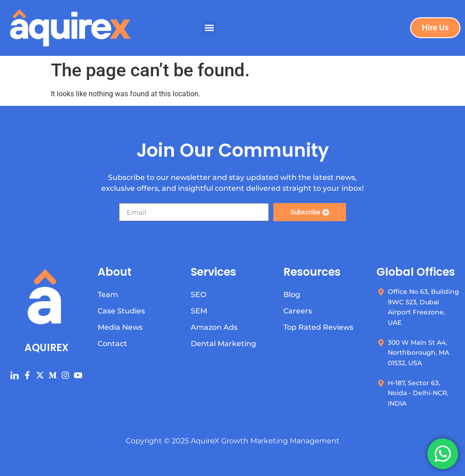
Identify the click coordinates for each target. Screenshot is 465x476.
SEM (199, 311)
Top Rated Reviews (318, 327)
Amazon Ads (214, 327)
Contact (112, 344)
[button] (209, 28)
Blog (292, 295)
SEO (198, 295)
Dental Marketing (223, 344)
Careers (298, 311)
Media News (120, 327)
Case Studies (121, 311)
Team (108, 295)
